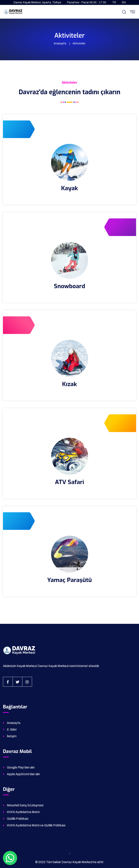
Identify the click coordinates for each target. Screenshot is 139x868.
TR (114, 2)
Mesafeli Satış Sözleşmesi (25, 805)
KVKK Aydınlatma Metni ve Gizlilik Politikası (36, 825)
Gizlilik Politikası (18, 819)
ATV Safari (70, 482)
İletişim (12, 736)
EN (124, 2)
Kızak (69, 384)
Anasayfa (60, 43)
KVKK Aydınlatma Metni (23, 812)
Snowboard (69, 286)
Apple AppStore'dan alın (23, 774)
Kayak (70, 188)
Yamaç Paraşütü (69, 580)
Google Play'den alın (21, 767)
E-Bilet (12, 730)
